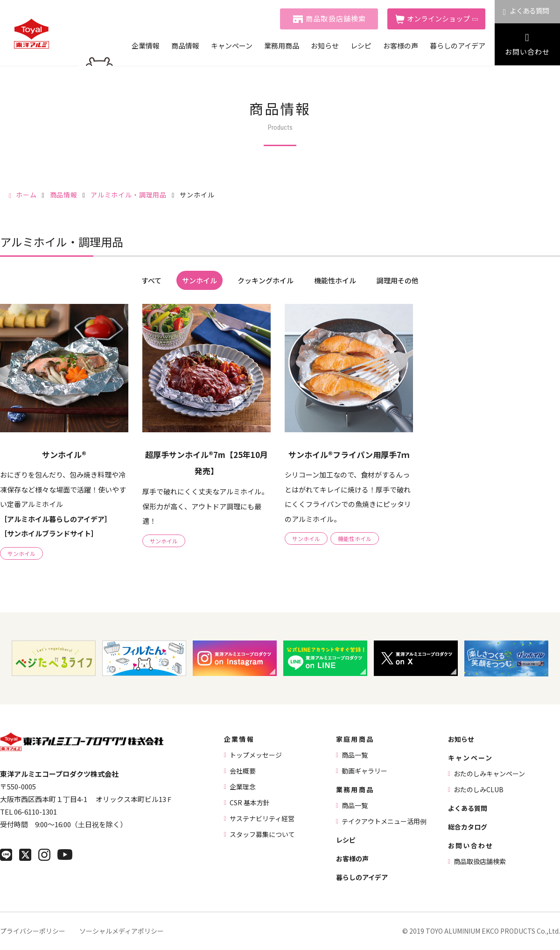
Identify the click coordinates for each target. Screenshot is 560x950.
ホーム (26, 195)
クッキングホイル (266, 280)
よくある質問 (529, 11)
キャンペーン (232, 46)
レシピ (361, 46)
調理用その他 (398, 280)
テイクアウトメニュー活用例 (384, 821)
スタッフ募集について (262, 834)
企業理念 (243, 787)
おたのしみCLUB (479, 789)
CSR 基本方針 (250, 802)
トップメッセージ (256, 755)
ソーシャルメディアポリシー (122, 931)
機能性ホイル (335, 280)
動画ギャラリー (364, 771)
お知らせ (325, 46)
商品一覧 (355, 755)
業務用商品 (282, 46)
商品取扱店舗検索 (336, 18)
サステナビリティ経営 (262, 818)
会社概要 (243, 771)
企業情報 (146, 46)
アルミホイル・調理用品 (129, 195)
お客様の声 (401, 46)
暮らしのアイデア (458, 46)
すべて (151, 280)
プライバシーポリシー (33, 931)
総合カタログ (468, 827)
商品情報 (185, 46)
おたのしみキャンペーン (489, 774)
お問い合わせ (527, 52)
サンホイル (199, 280)
